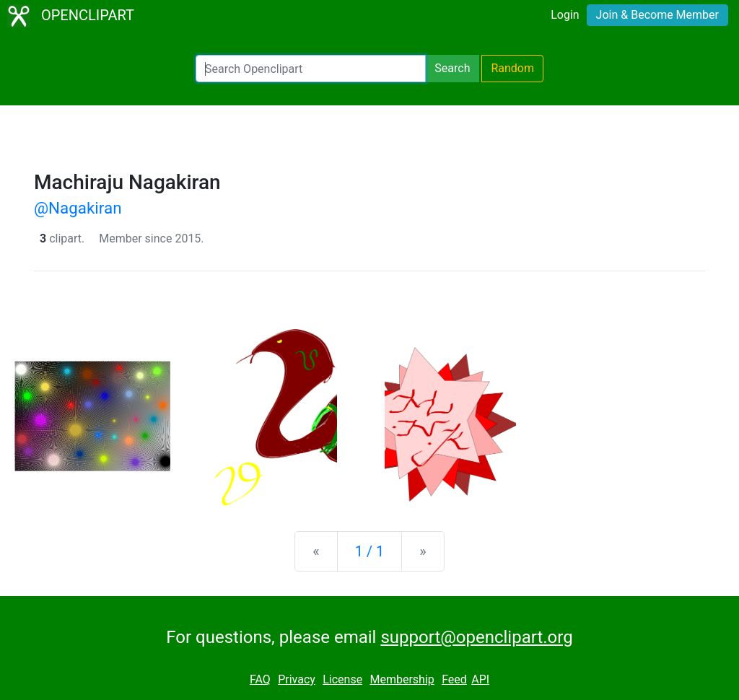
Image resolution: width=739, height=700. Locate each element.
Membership (402, 679)
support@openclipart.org (476, 637)
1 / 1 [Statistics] (370, 551)
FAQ (260, 679)
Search (452, 68)
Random (512, 68)
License (342, 679)
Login (565, 15)
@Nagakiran (78, 208)
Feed (454, 679)
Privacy (297, 679)
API (480, 679)
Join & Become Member (657, 15)
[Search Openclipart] (311, 69)
